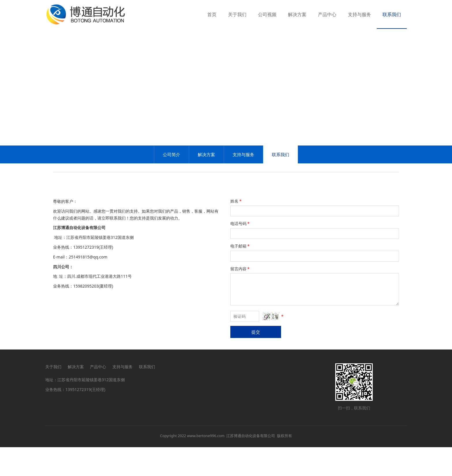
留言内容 (240, 297)
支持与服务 (359, 14)
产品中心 (327, 14)
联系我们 (392, 14)
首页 (212, 14)
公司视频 (267, 14)
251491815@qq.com (88, 286)
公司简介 (172, 183)
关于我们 (237, 14)
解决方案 (297, 14)
